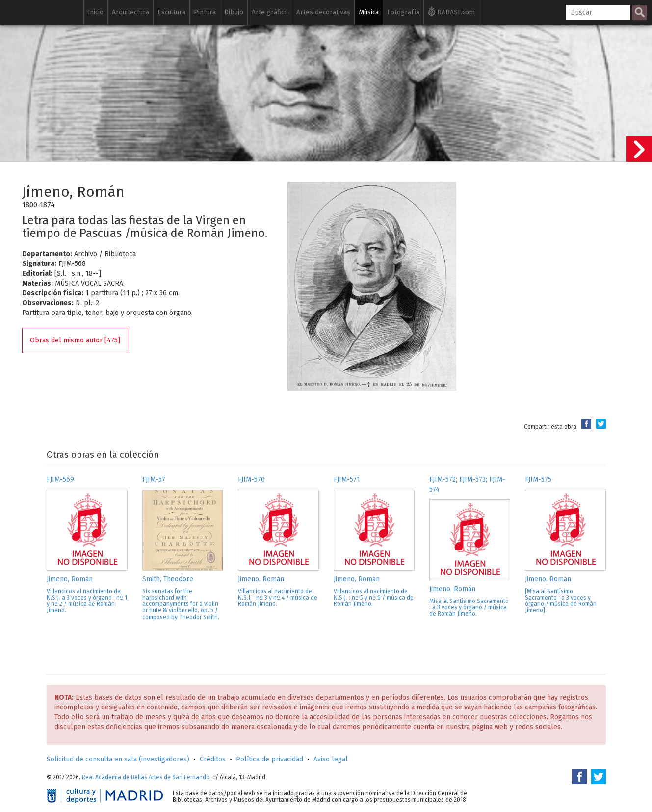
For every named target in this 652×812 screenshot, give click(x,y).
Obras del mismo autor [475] (75, 340)
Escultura (171, 12)
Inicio (96, 12)
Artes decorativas (323, 12)
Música (369, 12)
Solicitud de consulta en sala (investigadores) (118, 759)
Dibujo (234, 12)
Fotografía (403, 12)
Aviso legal (331, 759)
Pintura (205, 12)
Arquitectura (130, 12)
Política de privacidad (270, 759)
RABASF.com (451, 11)
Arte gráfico (270, 12)
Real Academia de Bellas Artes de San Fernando (146, 777)
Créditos (213, 759)
